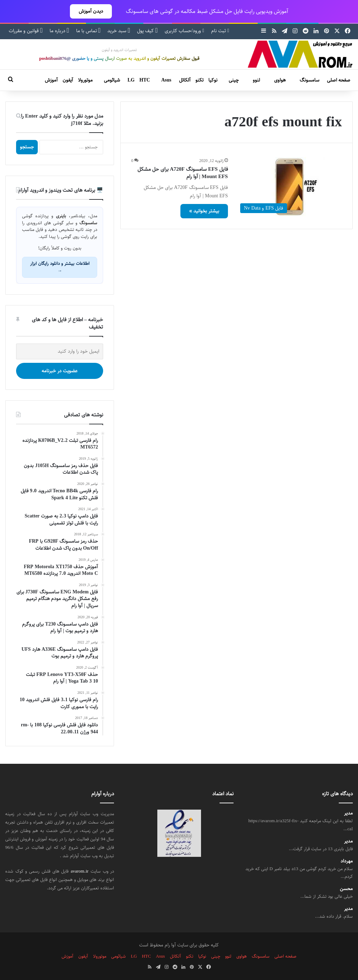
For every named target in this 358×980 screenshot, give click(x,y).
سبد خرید (119, 31)
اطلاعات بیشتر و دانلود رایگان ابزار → (60, 267)
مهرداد (347, 861)
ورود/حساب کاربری (184, 31)
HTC (145, 80)
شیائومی (112, 80)
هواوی (280, 80)
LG (131, 80)
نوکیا (213, 80)
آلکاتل (185, 80)
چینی (234, 80)
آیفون (68, 80)
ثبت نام (220, 31)
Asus (166, 80)
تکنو (199, 80)
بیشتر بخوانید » (204, 211)
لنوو (256, 80)
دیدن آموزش (91, 11)
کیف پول (147, 31)
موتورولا (85, 80)
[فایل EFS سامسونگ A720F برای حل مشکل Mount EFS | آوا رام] (289, 187)
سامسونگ (309, 80)
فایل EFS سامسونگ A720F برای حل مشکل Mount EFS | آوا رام (183, 173)
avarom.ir (80, 871)
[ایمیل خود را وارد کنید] (60, 351)
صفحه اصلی (339, 80)
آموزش (51, 80)
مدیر (348, 813)
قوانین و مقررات (26, 31)
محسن (346, 889)
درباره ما (59, 31)
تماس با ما (88, 31)
